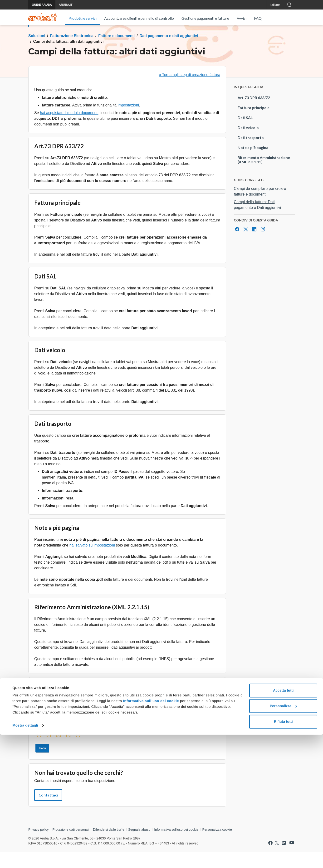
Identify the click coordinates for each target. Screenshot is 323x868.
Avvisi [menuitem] (242, 18)
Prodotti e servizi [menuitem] (83, 18)
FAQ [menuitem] (258, 18)
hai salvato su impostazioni (92, 562)
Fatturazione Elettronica (72, 52)
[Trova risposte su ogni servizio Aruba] (43, 17)
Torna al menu (47, 39)
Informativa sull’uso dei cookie (150, 834)
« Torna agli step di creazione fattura (190, 91)
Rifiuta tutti (283, 855)
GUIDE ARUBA (42, 5)
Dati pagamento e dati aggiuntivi (169, 52)
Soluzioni (37, 52)
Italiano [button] (275, 5)
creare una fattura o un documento (148, 707)
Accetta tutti (283, 824)
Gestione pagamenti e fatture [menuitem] (205, 18)
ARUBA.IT (66, 5)
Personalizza (283, 839)
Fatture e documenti (116, 52)
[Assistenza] (289, 5)
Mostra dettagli (25, 859)
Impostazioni (128, 122)
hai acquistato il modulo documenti (69, 129)
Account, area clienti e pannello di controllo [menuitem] (139, 18)
